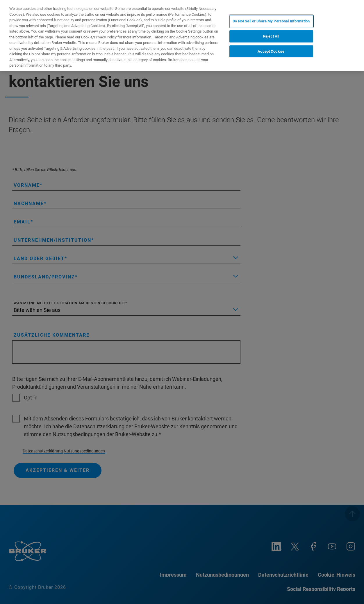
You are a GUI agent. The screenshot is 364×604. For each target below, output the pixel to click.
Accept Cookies (271, 51)
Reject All (271, 36)
